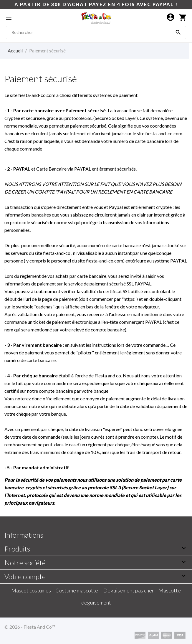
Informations (24, 535)
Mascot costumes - (33, 590)
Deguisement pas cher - (131, 590)
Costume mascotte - (79, 590)
